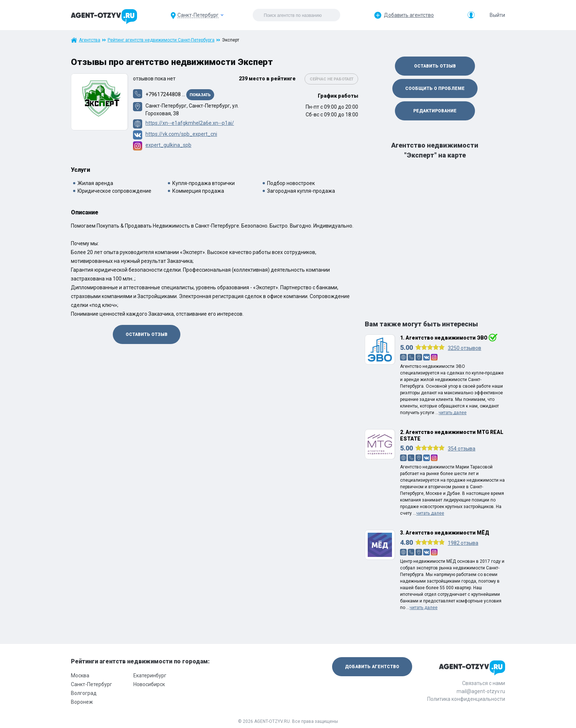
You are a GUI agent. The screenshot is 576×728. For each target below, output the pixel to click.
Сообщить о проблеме (435, 88)
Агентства (90, 40)
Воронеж (82, 702)
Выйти (497, 15)
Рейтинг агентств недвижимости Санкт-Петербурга (161, 40)
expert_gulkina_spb (168, 145)
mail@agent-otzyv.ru (481, 691)
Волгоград (84, 693)
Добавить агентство (409, 15)
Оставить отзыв (147, 334)
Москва (80, 676)
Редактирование (435, 111)
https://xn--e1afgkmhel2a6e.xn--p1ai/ (190, 123)
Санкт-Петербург (91, 684)
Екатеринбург (150, 676)
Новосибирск (149, 684)
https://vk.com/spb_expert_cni (181, 134)
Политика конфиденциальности (466, 699)
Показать (200, 95)
